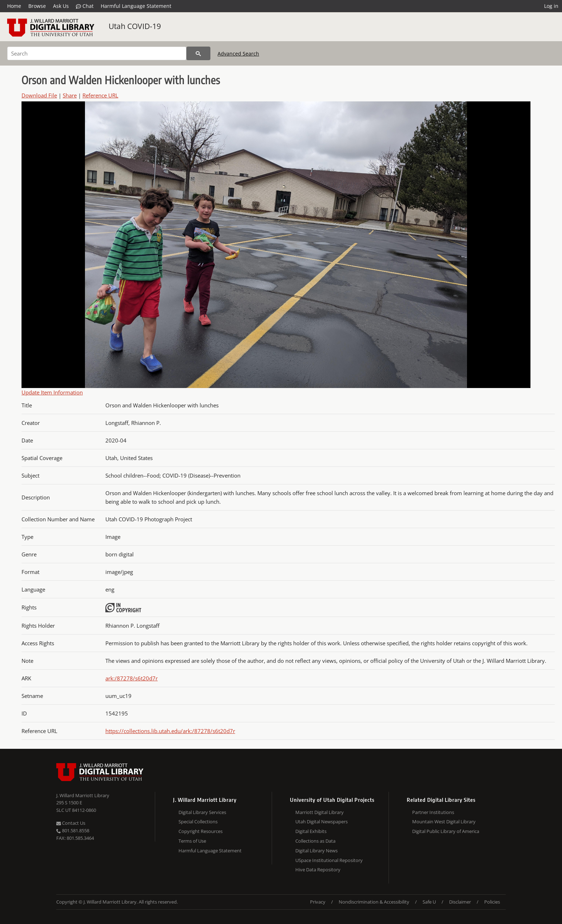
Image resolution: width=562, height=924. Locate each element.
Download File (39, 95)
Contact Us (71, 823)
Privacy (318, 902)
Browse (37, 6)
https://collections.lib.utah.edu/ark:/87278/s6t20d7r (170, 731)
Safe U (429, 902)
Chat (85, 6)
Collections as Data (315, 841)
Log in (551, 6)
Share (70, 95)
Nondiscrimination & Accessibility (374, 902)
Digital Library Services (202, 812)
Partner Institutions (433, 812)
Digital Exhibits (311, 831)
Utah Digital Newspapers (322, 822)
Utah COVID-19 (135, 26)
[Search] (97, 53)
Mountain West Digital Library (444, 822)
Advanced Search (238, 54)
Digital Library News (316, 851)
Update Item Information (52, 392)
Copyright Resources (201, 831)
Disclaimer (460, 902)
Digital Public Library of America (446, 831)
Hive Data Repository (318, 870)
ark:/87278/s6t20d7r (132, 678)
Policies (492, 902)
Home (14, 6)
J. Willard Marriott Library (83, 795)
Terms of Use (192, 841)
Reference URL (100, 95)
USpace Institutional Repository (329, 860)
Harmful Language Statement (136, 6)
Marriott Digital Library (320, 812)
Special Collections (198, 822)
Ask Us (61, 6)
